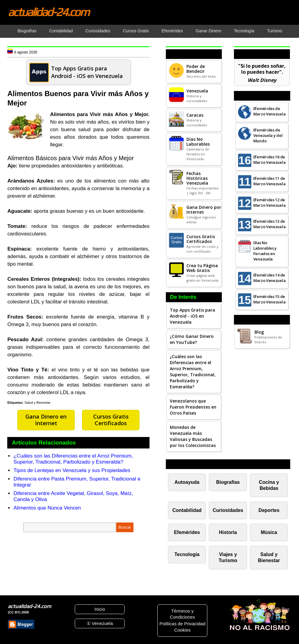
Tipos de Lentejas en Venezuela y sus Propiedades (72, 470)
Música (269, 532)
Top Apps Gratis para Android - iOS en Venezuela (192, 316)
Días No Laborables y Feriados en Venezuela (265, 251)
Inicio (100, 609)
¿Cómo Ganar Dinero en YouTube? (192, 339)
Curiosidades (228, 510)
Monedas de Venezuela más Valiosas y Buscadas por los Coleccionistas (193, 436)
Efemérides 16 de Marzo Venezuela (269, 160)
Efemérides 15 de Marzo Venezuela (269, 299)
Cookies (182, 630)
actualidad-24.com (48, 12)
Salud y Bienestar (38, 403)
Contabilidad (187, 510)
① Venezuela (100, 623)
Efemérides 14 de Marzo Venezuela (269, 278)
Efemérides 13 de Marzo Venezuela (269, 224)
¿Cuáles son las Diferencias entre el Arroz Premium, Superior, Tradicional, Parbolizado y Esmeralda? (73, 459)
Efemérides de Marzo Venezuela (269, 111)
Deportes (269, 510)
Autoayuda (187, 482)
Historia (228, 532)
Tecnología (187, 554)
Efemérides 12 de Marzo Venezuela (269, 202)
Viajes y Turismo (228, 557)
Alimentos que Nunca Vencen (47, 508)
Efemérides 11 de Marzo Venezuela (269, 181)
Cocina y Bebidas (269, 485)
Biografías (228, 482)
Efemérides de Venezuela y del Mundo (268, 135)
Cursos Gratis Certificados (111, 420)
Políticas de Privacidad (182, 624)
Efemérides (187, 532)
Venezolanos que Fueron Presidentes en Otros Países (193, 407)
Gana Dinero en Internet (46, 420)
